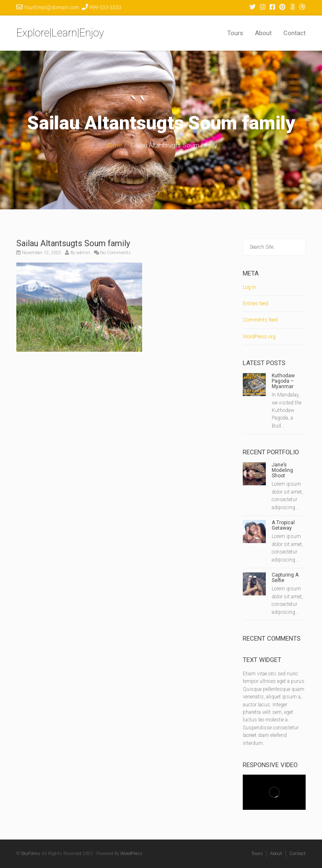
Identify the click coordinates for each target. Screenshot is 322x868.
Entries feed (256, 304)
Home (113, 145)
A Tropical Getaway (283, 525)
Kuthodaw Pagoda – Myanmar (283, 381)
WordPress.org (259, 337)
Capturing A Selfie (285, 578)
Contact (295, 33)
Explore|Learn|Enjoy (60, 33)
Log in (249, 287)
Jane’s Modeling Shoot (282, 470)
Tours (235, 33)
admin (83, 253)
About (263, 33)
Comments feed (260, 320)
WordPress (131, 854)
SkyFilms (31, 854)
